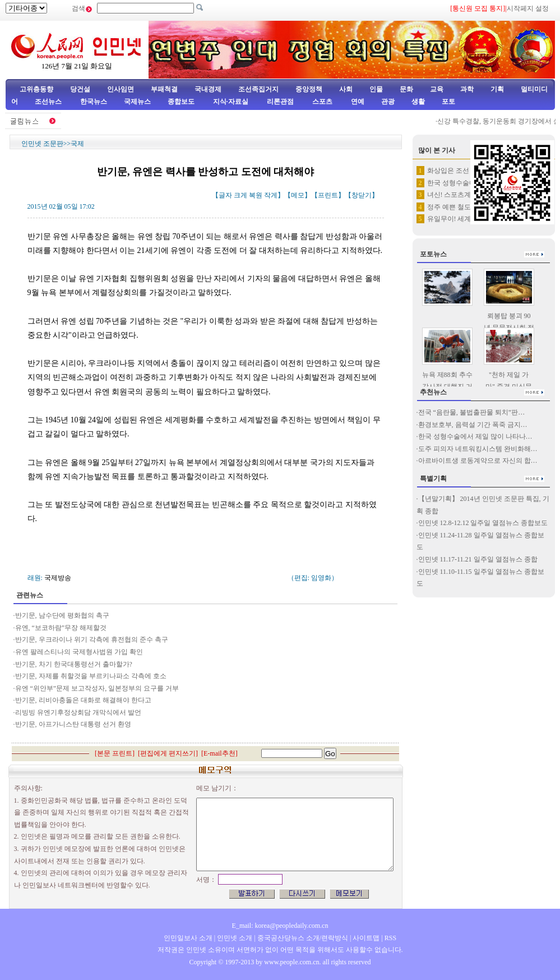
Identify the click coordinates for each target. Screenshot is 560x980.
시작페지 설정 (528, 8)
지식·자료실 (232, 102)
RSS (390, 938)
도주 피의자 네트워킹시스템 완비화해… (478, 449)
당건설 (80, 89)
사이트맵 (366, 938)
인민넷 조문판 (42, 144)
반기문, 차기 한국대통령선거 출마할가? (74, 664)
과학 (467, 89)
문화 (406, 89)
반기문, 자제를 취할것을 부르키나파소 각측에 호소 (92, 676)
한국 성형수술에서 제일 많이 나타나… (475, 436)
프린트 (328, 195)
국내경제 (208, 89)
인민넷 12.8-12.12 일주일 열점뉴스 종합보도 (483, 523)
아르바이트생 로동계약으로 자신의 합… (478, 461)
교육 (437, 89)
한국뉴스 (94, 102)
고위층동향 (36, 89)
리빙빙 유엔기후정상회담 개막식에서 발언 (78, 712)
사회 (346, 89)
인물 (376, 89)
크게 (240, 195)
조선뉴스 (49, 102)
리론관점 (280, 102)
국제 (77, 144)
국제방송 (58, 578)
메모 (298, 195)
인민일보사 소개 (188, 938)
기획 (497, 89)
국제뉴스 (137, 102)
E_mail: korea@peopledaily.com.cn (280, 926)
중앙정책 (309, 89)
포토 (448, 102)
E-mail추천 (219, 753)
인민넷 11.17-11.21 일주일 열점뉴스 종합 (478, 559)
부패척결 (164, 89)
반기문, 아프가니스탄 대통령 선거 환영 (73, 724)
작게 (271, 195)
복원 (256, 195)
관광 (388, 102)
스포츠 (321, 102)
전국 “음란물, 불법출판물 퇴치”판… (472, 412)
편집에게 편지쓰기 (168, 753)
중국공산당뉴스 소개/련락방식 (303, 938)
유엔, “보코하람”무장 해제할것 (62, 628)
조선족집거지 (258, 89)
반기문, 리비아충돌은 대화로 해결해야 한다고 (84, 700)
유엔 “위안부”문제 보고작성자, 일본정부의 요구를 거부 (98, 688)
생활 (418, 102)
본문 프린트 (115, 753)
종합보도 (181, 102)
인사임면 (121, 89)
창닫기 (362, 195)
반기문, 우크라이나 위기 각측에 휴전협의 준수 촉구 (92, 639)
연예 (357, 102)
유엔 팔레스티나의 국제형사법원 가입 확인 (79, 652)
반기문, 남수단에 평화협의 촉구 (62, 615)
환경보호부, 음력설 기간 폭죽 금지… (473, 425)
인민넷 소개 (234, 938)
